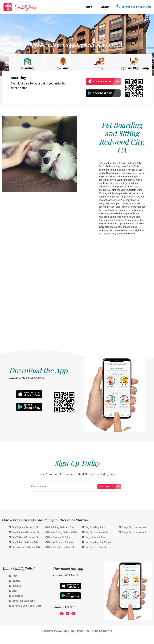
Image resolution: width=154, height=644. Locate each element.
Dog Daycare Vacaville (95, 532)
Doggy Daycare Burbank (59, 542)
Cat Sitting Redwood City (60, 527)
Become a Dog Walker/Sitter (136, 7)
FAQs (13, 576)
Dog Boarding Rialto (94, 527)
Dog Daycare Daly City (95, 547)
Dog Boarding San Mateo (96, 542)
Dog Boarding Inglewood (60, 547)
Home (90, 7)
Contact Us (16, 596)
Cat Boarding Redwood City (24, 547)
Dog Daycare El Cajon (58, 537)
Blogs (13, 591)
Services (105, 7)
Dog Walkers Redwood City (24, 537)
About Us (15, 586)
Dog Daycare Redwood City (24, 527)
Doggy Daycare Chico (94, 537)
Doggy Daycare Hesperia (133, 527)
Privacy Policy (83, 631)
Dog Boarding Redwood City (25, 532)
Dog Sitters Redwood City (23, 542)
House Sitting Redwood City (61, 532)
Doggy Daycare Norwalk (132, 532)
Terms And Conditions (22, 601)
